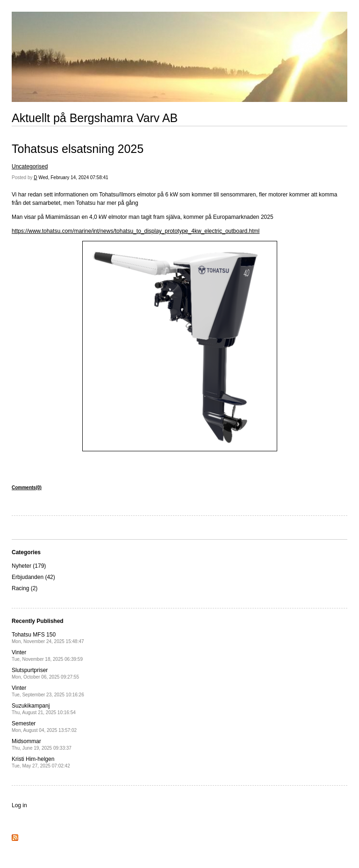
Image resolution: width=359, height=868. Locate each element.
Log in (19, 805)
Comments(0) (27, 488)
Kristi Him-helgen (41, 762)
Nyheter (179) (29, 566)
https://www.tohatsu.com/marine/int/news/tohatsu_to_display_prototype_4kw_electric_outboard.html (136, 231)
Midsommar (42, 744)
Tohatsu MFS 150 (48, 638)
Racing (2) (25, 588)
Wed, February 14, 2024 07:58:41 (73, 177)
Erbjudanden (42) (33, 577)
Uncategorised (30, 166)
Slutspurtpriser (45, 673)
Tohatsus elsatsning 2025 (78, 149)
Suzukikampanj (44, 709)
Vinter (47, 655)
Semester (44, 727)
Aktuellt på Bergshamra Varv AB (95, 118)
